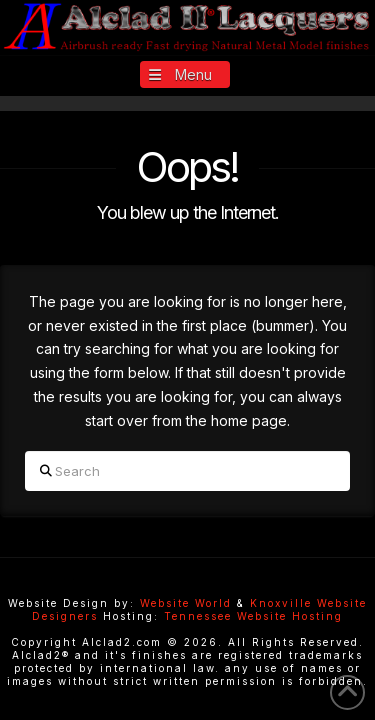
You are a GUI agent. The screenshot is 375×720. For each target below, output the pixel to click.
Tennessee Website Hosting (253, 616)
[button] (185, 74)
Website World (186, 603)
